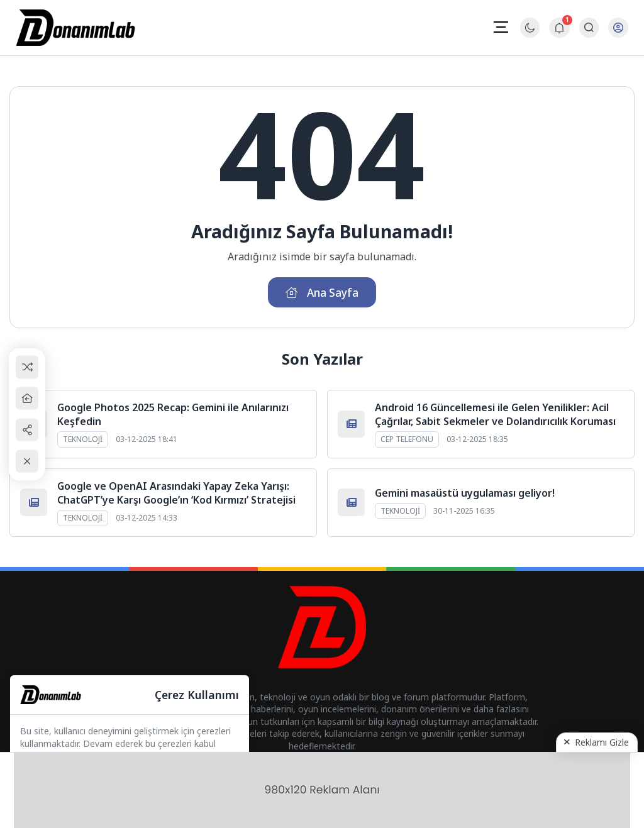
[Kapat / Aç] (29, 462)
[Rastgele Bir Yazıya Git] (29, 367)
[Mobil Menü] (501, 27)
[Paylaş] (29, 430)
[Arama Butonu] (589, 28)
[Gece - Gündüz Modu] (530, 34)
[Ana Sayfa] (29, 398)
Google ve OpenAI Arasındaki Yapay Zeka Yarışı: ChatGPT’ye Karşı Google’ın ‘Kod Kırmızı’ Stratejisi (176, 494)
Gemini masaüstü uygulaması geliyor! (465, 494)
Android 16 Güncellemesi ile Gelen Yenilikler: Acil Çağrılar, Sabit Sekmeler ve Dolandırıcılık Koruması (495, 416)
